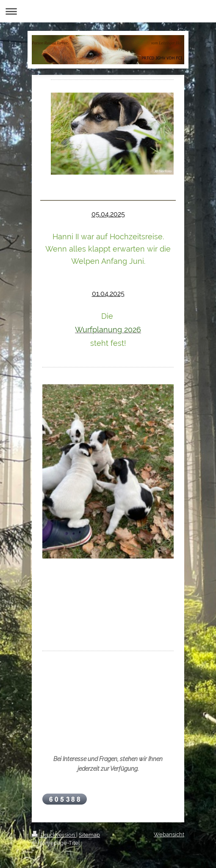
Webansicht (169, 834)
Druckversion (54, 835)
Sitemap (89, 835)
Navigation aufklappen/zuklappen (108, 11)
